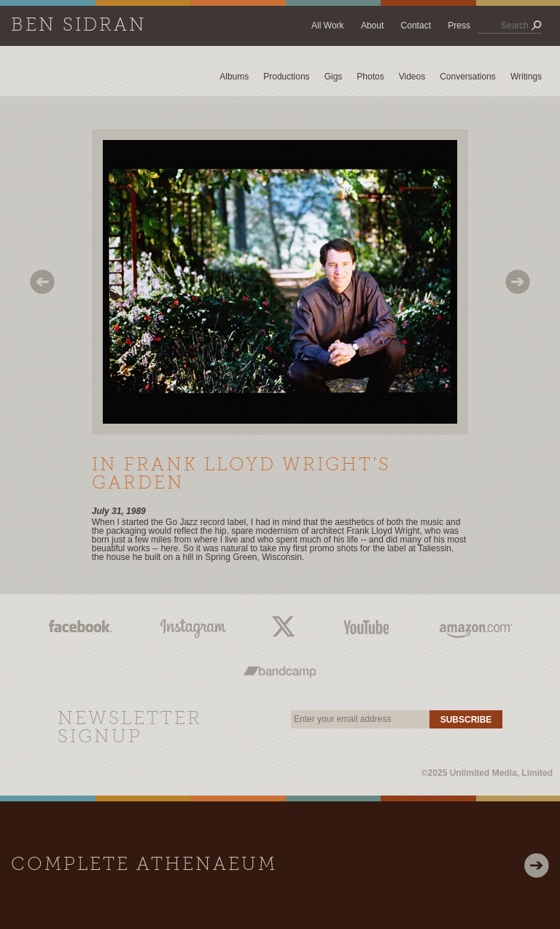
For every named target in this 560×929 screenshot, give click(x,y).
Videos (412, 77)
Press (459, 26)
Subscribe (466, 720)
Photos (370, 77)
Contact (416, 26)
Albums (234, 77)
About (372, 26)
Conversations (468, 77)
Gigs (334, 77)
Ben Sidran (79, 26)
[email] (360, 719)
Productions (286, 77)
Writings (526, 77)
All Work (327, 26)
